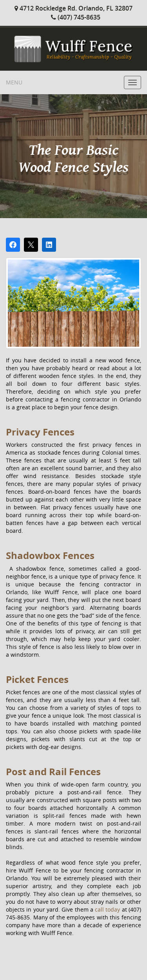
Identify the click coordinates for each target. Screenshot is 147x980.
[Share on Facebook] (13, 245)
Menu (14, 82)
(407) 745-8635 (76, 17)
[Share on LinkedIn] (49, 245)
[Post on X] (31, 245)
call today (107, 909)
